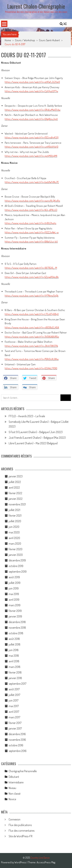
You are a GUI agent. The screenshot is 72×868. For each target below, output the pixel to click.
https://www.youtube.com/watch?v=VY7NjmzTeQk (32, 296)
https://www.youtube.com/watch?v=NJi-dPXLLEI (31, 210)
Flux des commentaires (22, 831)
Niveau (12, 788)
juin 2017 (14, 700)
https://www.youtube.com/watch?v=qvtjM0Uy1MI (31, 156)
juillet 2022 (15, 482)
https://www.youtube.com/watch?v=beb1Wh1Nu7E (32, 182)
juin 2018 (14, 650)
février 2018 (15, 672)
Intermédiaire (16, 782)
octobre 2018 (16, 633)
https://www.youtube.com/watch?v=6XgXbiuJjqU (31, 119)
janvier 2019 (15, 616)
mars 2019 (15, 605)
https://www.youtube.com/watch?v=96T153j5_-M (31, 268)
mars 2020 (15, 544)
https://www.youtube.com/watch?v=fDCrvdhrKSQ (32, 137)
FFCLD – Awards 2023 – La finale (27, 416)
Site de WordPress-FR (20, 836)
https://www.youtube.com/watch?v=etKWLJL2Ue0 (32, 82)
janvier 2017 (15, 728)
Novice (12, 799)
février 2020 (16, 549)
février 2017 (15, 723)
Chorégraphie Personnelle (23, 771)
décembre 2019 (17, 560)
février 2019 (15, 611)
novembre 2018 (17, 628)
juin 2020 (14, 527)
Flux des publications (20, 825)
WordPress (21, 862)
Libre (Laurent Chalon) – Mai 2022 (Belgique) (33, 443)
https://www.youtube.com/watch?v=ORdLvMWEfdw (33, 110)
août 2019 (14, 577)
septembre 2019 (18, 572)
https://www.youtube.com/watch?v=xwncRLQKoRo (32, 201)
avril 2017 (14, 712)
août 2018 (14, 639)
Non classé (15, 794)
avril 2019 (14, 600)
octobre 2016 (16, 745)
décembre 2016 (17, 734)
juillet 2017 (14, 695)
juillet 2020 (15, 521)
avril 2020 (14, 538)
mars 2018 (15, 667)
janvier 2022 (16, 499)
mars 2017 (14, 717)
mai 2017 (14, 706)
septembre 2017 (18, 684)
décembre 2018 (17, 622)
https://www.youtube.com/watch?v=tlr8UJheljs (30, 223)
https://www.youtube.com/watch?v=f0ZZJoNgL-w (32, 232)
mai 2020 (14, 532)
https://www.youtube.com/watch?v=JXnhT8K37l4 (31, 346)
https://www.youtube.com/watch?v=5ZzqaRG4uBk (32, 277)
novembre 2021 (17, 504)
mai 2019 (14, 594)
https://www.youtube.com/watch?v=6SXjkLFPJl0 (31, 368)
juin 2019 (14, 588)
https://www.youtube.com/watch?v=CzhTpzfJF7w (31, 91)
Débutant (14, 777)
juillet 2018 (15, 644)
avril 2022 (14, 488)
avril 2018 (14, 661)
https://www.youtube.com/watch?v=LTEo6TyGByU (32, 314)
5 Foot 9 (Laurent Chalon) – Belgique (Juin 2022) (36, 432)
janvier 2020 (16, 555)
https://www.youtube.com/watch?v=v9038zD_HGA (32, 327)
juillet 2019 (15, 583)
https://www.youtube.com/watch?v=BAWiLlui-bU (31, 242)
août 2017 (14, 689)
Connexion (15, 819)
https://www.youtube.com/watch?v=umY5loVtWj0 (31, 147)
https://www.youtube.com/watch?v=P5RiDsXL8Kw (32, 359)
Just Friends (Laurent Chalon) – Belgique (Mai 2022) (37, 438)
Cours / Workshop (25, 40)
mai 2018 (14, 656)
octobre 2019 (16, 566)
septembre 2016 (18, 751)
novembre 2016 (17, 740)
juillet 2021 (14, 510)
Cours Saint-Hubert (49, 40)
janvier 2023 (16, 476)
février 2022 (15, 493)
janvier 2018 (15, 678)
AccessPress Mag (46, 862)
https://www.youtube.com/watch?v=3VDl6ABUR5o (32, 337)
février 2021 (15, 516)
